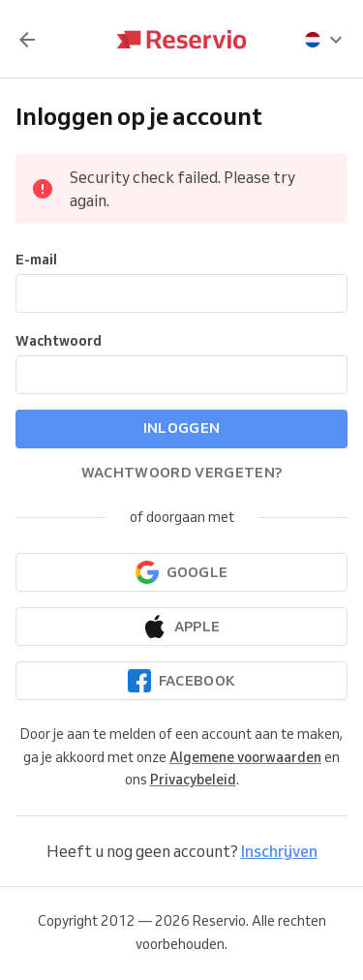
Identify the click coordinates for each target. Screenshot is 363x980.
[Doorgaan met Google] (181, 572)
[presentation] (324, 40)
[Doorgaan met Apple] (181, 627)
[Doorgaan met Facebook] (181, 681)
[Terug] (27, 40)
